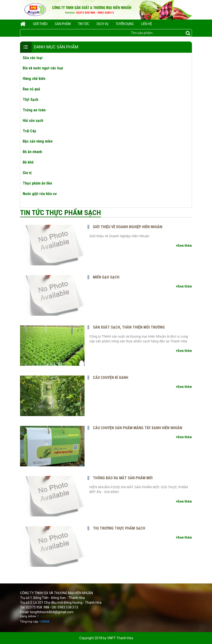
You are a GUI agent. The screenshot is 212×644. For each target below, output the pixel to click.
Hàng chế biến (34, 79)
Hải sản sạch (33, 121)
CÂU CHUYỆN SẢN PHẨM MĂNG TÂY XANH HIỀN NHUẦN (138, 428)
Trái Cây (29, 131)
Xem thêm (184, 246)
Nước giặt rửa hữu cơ (40, 194)
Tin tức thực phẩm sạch (61, 213)
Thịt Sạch (30, 100)
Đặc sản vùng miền (38, 141)
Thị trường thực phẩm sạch (119, 528)
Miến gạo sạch (106, 277)
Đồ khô (28, 162)
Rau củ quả (31, 89)
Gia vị (27, 173)
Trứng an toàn (34, 110)
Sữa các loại (33, 58)
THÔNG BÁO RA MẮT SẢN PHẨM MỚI (123, 478)
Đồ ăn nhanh (32, 152)
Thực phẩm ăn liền (37, 183)
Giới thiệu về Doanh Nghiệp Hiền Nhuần (128, 227)
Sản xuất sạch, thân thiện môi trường (129, 327)
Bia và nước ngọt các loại (43, 68)
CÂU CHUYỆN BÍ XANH (111, 378)
